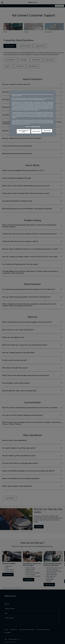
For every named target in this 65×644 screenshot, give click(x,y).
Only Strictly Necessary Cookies (23, 131)
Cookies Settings (47, 131)
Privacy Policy (34, 127)
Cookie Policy (28, 127)
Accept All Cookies (36, 131)
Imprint (38, 127)
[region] (32, 113)
